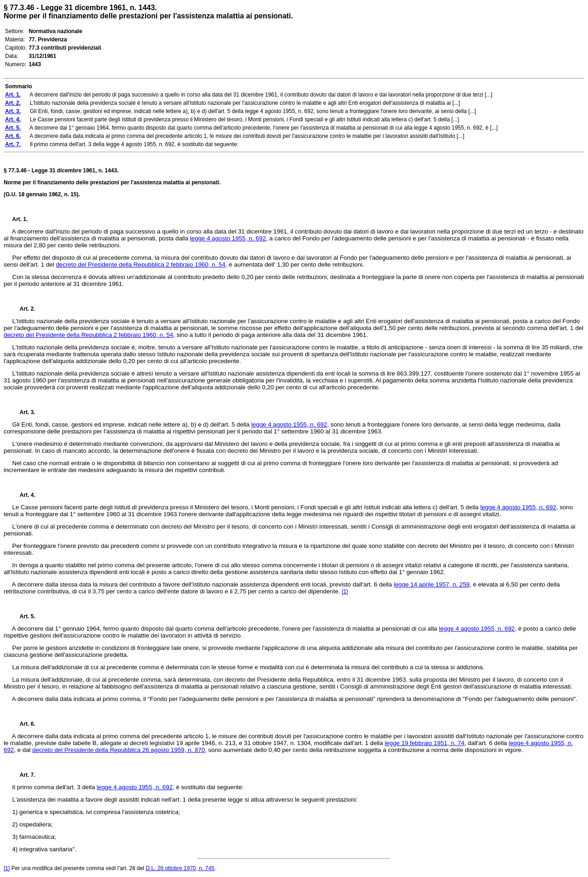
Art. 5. (24, 616)
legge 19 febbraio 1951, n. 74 (424, 743)
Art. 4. (24, 495)
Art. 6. (24, 724)
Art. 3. (24, 412)
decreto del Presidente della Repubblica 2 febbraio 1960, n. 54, (142, 265)
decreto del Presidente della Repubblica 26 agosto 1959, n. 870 (119, 750)
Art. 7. (24, 775)
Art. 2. (24, 309)
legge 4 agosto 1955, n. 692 (228, 238)
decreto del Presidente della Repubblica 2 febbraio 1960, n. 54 (88, 335)
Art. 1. (20, 219)
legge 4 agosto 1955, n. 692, (519, 507)
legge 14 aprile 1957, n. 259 (432, 584)
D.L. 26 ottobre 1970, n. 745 (180, 868)
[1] (345, 592)
